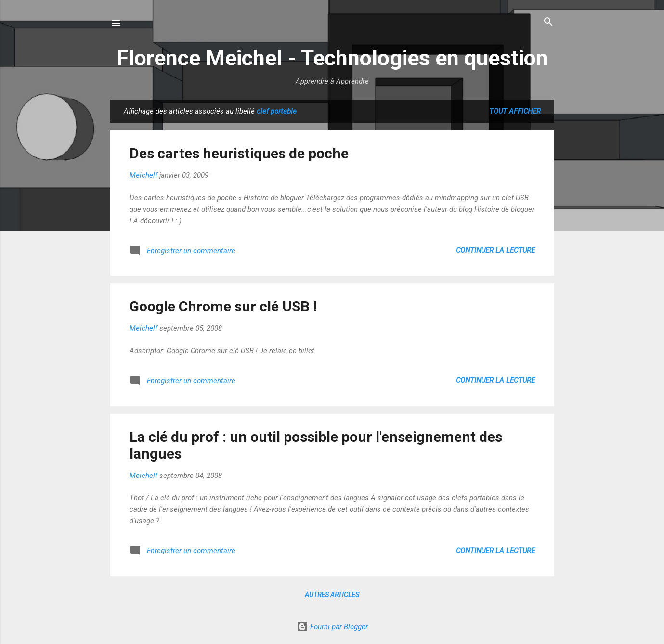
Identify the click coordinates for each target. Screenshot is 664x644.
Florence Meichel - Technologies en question (332, 58)
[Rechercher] (548, 22)
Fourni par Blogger (332, 627)
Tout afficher (515, 111)
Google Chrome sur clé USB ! (223, 306)
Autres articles (332, 595)
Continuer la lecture (495, 250)
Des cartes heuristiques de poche (239, 153)
